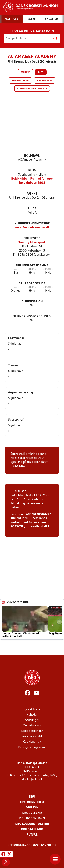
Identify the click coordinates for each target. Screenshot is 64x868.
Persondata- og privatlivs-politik (32, 845)
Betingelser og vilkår (32, 747)
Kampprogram (20, 81)
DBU (32, 797)
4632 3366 (18, 466)
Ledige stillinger (32, 731)
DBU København (32, 819)
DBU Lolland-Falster (32, 824)
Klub (32, 171)
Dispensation (32, 302)
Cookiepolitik (32, 742)
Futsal (32, 835)
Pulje (32, 209)
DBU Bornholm (32, 802)
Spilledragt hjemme (32, 266)
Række (32, 194)
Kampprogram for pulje (32, 89)
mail (30, 462)
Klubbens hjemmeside (32, 224)
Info (41, 73)
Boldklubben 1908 (32, 183)
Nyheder (32, 715)
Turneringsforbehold (32, 317)
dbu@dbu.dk (34, 780)
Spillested (32, 239)
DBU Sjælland (32, 829)
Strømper (48, 269)
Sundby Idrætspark (32, 243)
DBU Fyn (32, 808)
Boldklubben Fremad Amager (32, 179)
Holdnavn (32, 156)
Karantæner (45, 81)
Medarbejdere (32, 726)
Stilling (25, 73)
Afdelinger (32, 720)
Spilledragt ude (32, 284)
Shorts (32, 269)
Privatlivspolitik (32, 736)
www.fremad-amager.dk (32, 228)
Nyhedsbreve (32, 709)
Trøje (16, 269)
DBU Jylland (32, 813)
